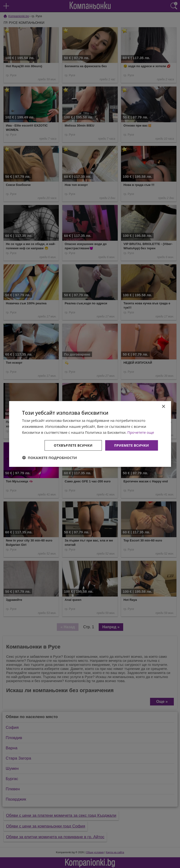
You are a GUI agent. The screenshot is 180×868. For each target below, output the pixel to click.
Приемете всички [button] (131, 445)
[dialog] (90, 434)
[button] (50, 458)
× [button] (163, 407)
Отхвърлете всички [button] (73, 445)
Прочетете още (141, 432)
